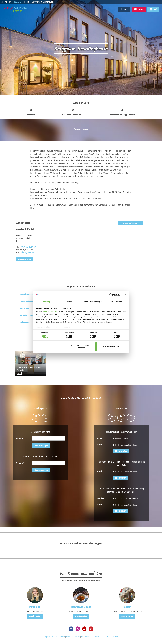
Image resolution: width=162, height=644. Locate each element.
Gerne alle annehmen (111, 347)
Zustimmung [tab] (45, 302)
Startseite (19, 2)
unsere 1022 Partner (50, 312)
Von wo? (20, 438)
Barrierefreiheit (112, 637)
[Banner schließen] (125, 295)
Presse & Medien (73, 637)
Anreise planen (25, 259)
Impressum (49, 637)
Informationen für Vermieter (93, 637)
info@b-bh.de (28, 253)
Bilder (99, 438)
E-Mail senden (35, 616)
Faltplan (100, 498)
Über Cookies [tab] (117, 302)
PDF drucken (121, 478)
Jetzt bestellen (81, 616)
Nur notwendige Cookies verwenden (81, 347)
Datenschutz (60, 637)
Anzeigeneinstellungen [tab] (93, 302)
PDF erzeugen (121, 451)
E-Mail (99, 445)
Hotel (19, 373)
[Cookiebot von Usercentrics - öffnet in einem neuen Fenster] (111, 295)
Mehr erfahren (127, 616)
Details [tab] (69, 302)
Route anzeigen (41, 446)
